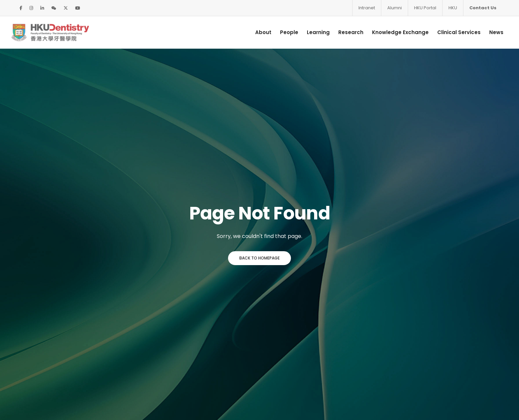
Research (346, 32)
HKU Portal (425, 8)
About (258, 32)
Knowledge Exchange (395, 32)
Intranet (367, 8)
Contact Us (483, 8)
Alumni (395, 8)
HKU (453, 8)
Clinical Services (454, 32)
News (491, 32)
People (284, 32)
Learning (313, 32)
